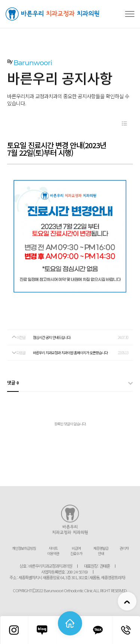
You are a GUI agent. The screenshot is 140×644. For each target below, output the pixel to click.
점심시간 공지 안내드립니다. (52, 337)
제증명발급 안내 (101, 551)
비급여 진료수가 (76, 551)
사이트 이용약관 (53, 551)
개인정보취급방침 (24, 548)
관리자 (124, 548)
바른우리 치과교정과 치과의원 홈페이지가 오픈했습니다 (70, 353)
